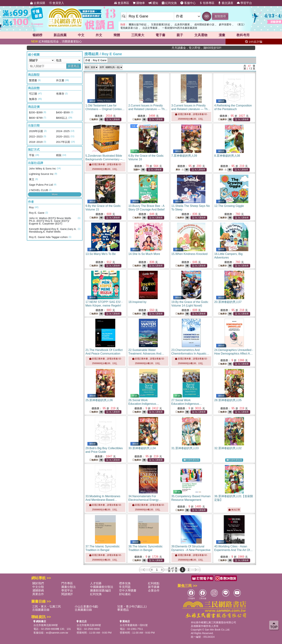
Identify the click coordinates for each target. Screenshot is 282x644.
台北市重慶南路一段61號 (134, 625)
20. (228, 302)
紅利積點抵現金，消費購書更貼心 (56, 41)
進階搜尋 (220, 16)
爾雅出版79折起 (138, 24)
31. (185, 448)
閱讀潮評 (67, 594)
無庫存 (94, 120)
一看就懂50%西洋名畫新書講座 (180, 28)
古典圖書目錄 (83, 610)
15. (189, 254)
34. (145, 500)
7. (184, 156)
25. (99, 400)
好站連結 (125, 594)
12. (229, 206)
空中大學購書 (128, 590)
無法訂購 (234, 510)
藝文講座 (226, 3)
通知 (153, 3)
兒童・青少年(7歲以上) (132, 606)
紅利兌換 (169, 3)
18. (137, 302)
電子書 (160, 35)
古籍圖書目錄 (41, 610)
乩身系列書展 (182, 24)
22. (146, 354)
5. (105, 159)
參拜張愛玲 (225, 24)
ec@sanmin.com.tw (57, 633)
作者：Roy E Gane (96, 60)
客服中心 (188, 3)
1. (105, 109)
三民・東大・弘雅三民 (47, 606)
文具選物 (201, 35)
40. (233, 550)
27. (187, 404)
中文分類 (38, 587)
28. (228, 400)
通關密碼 (38, 590)
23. (190, 354)
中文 (81, 35)
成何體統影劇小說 (204, 24)
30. (142, 448)
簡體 (117, 35)
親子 (180, 35)
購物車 (139, 3)
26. (144, 404)
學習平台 (244, 3)
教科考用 (243, 35)
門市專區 (67, 583)
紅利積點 (154, 583)
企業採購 (38, 3)
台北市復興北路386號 (46, 625)
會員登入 (56, 3)
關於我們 (38, 583)
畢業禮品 (123, 610)
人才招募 (96, 583)
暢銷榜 (37, 35)
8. (227, 156)
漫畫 (222, 35)
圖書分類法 (69, 587)
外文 (99, 35)
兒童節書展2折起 (161, 24)
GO (207, 16)
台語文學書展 (150, 28)
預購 (133, 126)
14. (144, 254)
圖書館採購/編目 (101, 590)
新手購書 (154, 587)
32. (228, 448)
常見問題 (125, 587)
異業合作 (38, 594)
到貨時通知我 (191, 460)
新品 (60, 35)
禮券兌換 (125, 583)
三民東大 (138, 35)
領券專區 (207, 3)
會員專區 (122, 3)
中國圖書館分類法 (102, 587)
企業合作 (154, 590)
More (55, 194)
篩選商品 (74, 66)
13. (101, 254)
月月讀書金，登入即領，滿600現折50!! (231, 48)
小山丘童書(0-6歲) (86, 606)
